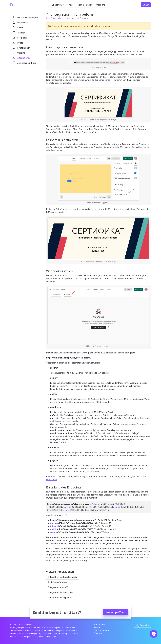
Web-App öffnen (116, 612)
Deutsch (142, 625)
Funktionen (52, 480)
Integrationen (58, 18)
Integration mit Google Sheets (63, 577)
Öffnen (146, 5)
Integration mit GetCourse (61, 592)
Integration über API (58, 587)
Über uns (101, 5)
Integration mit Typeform (60, 598)
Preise (71, 5)
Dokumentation (85, 5)
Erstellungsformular (58, 582)
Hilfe (48, 18)
